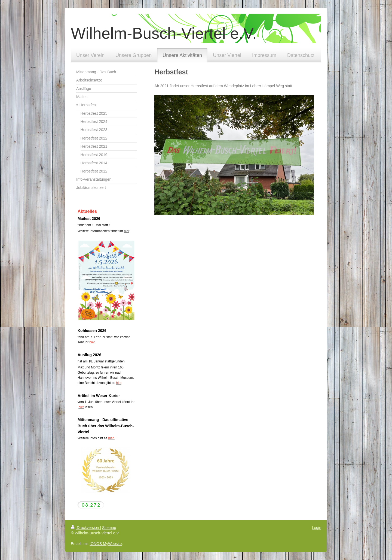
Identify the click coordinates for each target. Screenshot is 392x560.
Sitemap (109, 528)
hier (127, 231)
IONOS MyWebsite (106, 544)
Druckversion (85, 528)
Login (317, 528)
